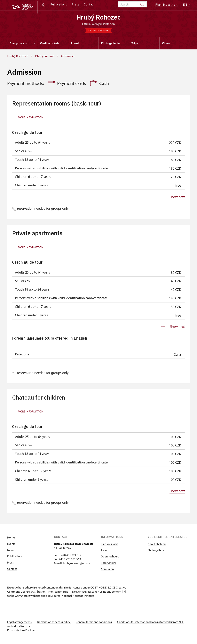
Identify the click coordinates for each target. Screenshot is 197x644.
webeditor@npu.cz (30, 627)
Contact (89, 4)
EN (186, 5)
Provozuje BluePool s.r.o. (22, 631)
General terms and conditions (97, 623)
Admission (107, 570)
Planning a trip (167, 5)
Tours (104, 551)
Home (11, 538)
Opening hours (110, 557)
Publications (59, 4)
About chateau (157, 545)
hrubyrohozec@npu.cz (77, 564)
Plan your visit (109, 545)
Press (75, 4)
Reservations (109, 564)
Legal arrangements (20, 623)
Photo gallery (156, 551)
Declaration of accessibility (55, 623)
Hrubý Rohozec (98, 18)
